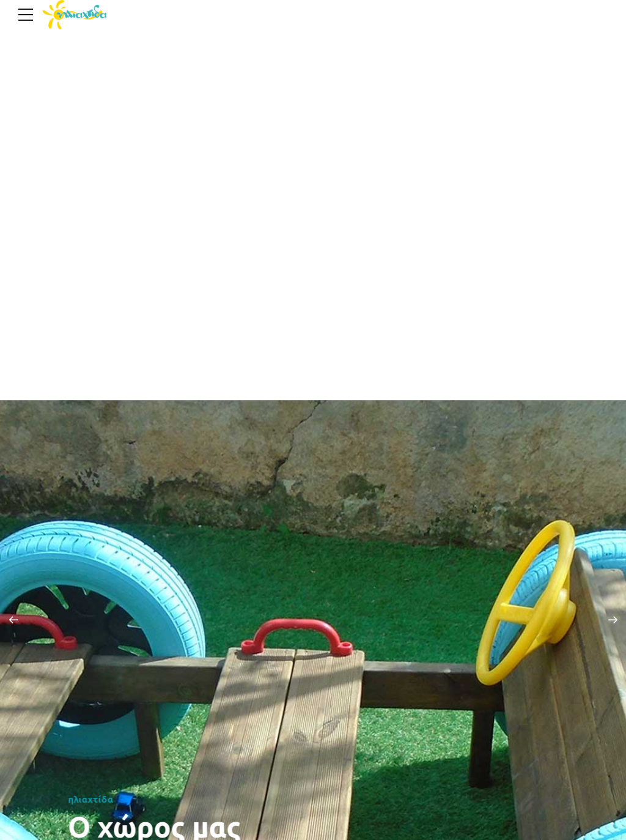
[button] (13, 620)
